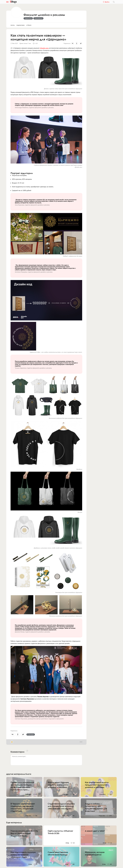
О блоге (29, 25)
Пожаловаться (38, 18)
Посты (13, 25)
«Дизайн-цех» (44, 48)
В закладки (31, 735)
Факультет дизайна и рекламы (44, 15)
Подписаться (28, 18)
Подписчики (20, 25)
